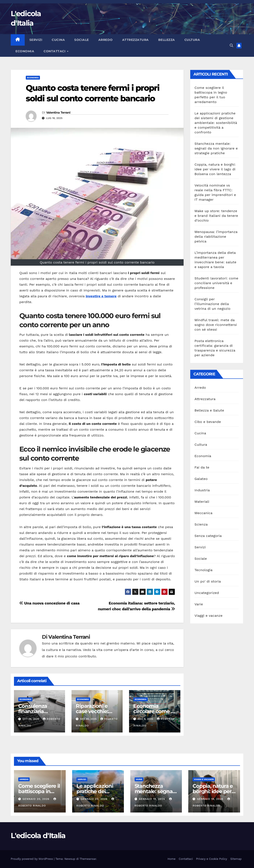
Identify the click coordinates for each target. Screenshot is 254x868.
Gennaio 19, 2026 (152, 799)
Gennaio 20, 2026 (37, 799)
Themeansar (88, 859)
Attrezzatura (135, 40)
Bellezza (167, 40)
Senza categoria (208, 536)
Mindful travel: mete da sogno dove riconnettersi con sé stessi (216, 325)
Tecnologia (204, 570)
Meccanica (204, 513)
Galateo (201, 479)
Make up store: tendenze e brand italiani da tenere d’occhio (216, 216)
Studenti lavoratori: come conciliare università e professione (216, 283)
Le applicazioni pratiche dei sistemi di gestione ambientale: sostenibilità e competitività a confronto (216, 123)
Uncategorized (207, 593)
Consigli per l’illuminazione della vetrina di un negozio (213, 304)
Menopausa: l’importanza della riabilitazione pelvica (216, 237)
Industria (202, 490)
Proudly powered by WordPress (32, 859)
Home (171, 859)
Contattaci (55, 51)
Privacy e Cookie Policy (212, 859)
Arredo (106, 40)
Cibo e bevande (208, 422)
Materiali (202, 502)
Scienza (201, 524)
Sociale (82, 40)
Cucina (58, 40)
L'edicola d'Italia (38, 836)
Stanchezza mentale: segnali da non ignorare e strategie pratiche (216, 148)
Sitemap (236, 859)
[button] (231, 45)
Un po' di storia (208, 581)
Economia (25, 51)
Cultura (192, 40)
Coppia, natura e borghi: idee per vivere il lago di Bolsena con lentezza (215, 169)
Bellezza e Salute (209, 410)
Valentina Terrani (58, 113)
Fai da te (202, 467)
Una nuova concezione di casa (49, 603)
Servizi (36, 40)
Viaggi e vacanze (209, 616)
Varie (199, 604)
